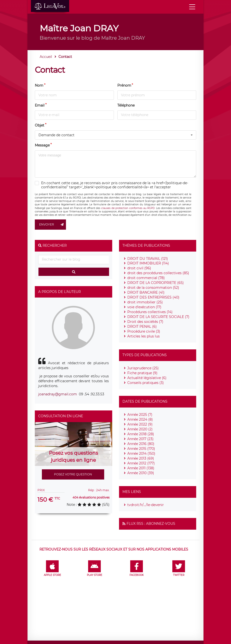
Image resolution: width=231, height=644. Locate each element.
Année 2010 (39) (141, 473)
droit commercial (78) (146, 278)
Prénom (124, 85)
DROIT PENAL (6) (142, 327)
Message (42, 145)
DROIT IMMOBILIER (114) (148, 263)
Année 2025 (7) (140, 415)
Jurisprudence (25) (143, 368)
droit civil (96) (139, 268)
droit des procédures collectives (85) (158, 273)
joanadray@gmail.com (58, 394)
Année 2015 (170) (141, 449)
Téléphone (126, 105)
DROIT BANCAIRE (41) (146, 292)
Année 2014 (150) (141, 454)
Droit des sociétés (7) (145, 322)
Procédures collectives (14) (150, 312)
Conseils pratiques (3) (146, 383)
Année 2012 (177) (141, 463)
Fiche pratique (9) (142, 373)
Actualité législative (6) (147, 378)
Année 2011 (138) (141, 468)
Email (40, 105)
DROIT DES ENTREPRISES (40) (153, 297)
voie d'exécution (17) (144, 307)
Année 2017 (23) (140, 439)
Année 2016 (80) (141, 444)
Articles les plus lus (143, 336)
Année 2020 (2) (140, 429)
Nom (39, 85)
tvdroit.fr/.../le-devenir (146, 505)
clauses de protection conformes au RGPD (128, 208)
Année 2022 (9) (140, 424)
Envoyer (53, 225)
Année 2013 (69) (141, 458)
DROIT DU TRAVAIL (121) (148, 259)
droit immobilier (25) (145, 302)
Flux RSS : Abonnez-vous (151, 524)
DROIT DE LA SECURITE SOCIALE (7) (158, 317)
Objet (40, 125)
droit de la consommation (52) (153, 288)
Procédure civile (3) (144, 331)
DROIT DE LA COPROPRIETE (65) (156, 283)
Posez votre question (73, 474)
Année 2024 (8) (140, 419)
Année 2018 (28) (141, 434)
